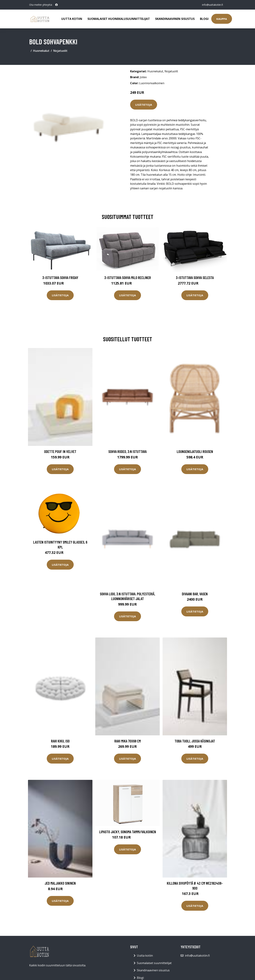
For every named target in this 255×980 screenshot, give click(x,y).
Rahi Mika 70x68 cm (128, 741)
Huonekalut (41, 51)
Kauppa (222, 19)
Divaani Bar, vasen (195, 594)
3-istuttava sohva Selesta (195, 278)
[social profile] (56, 5)
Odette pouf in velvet (60, 451)
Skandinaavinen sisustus (175, 19)
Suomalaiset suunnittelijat (154, 963)
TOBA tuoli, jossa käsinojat (195, 741)
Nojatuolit (60, 51)
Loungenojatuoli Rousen (195, 451)
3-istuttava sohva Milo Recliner (128, 278)
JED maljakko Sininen (60, 883)
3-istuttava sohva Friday (60, 278)
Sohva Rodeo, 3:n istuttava (127, 451)
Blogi (204, 19)
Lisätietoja (144, 105)
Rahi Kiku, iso (60, 741)
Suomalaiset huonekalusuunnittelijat (119, 19)
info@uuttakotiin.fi (212, 5)
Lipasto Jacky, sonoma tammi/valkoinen (128, 832)
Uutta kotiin (72, 19)
